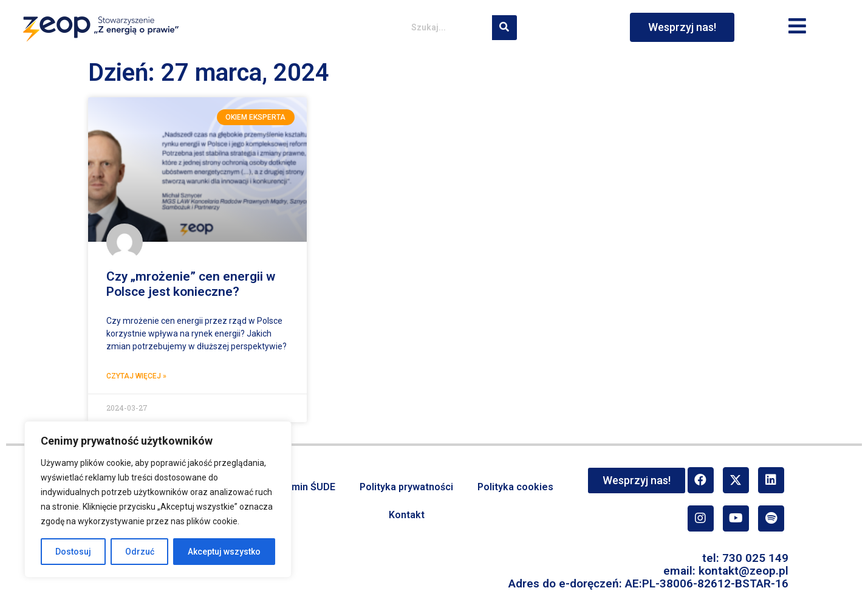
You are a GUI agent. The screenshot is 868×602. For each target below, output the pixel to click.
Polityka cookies (515, 487)
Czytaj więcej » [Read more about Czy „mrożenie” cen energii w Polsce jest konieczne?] (136, 376)
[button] (798, 27)
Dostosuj (73, 552)
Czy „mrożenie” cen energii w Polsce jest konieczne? (191, 284)
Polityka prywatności (406, 487)
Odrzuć (140, 552)
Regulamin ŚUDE (298, 487)
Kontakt (407, 515)
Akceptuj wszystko (224, 552)
